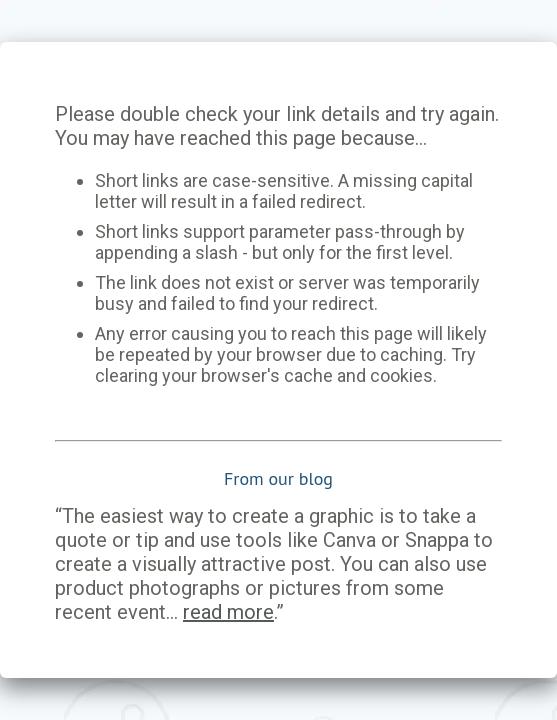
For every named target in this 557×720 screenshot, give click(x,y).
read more (228, 612)
